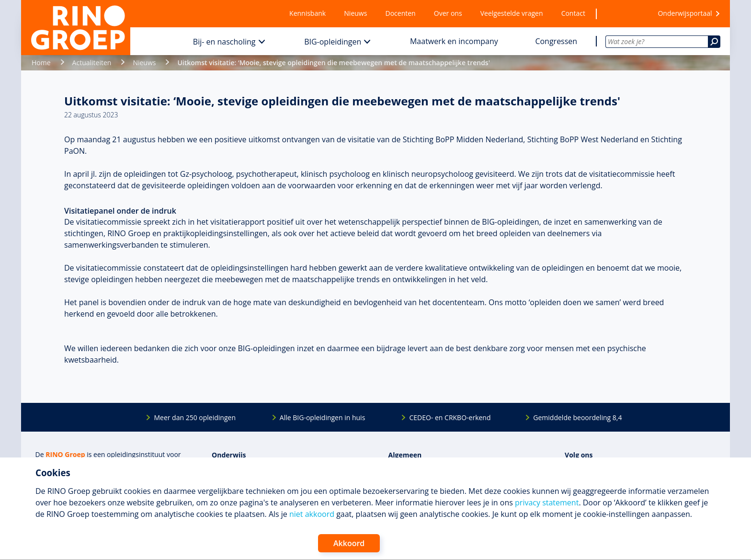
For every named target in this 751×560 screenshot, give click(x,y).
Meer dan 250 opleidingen (195, 417)
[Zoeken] (714, 42)
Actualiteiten (92, 63)
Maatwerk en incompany (454, 41)
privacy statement (547, 503)
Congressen (556, 41)
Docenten (401, 13)
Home (41, 63)
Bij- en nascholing (224, 42)
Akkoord (349, 543)
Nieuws (355, 13)
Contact (573, 13)
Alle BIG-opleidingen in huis (322, 417)
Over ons (448, 13)
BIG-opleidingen (333, 42)
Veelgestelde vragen (512, 13)
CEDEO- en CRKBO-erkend (450, 417)
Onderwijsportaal (685, 13)
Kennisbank (307, 13)
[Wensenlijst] (621, 14)
